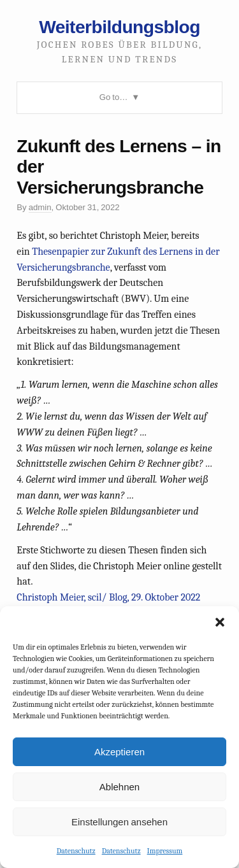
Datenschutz (76, 851)
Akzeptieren (119, 752)
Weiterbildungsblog (119, 27)
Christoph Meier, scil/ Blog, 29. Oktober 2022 (108, 597)
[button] (220, 622)
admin (40, 207)
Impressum (165, 851)
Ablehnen (119, 787)
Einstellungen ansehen (119, 822)
